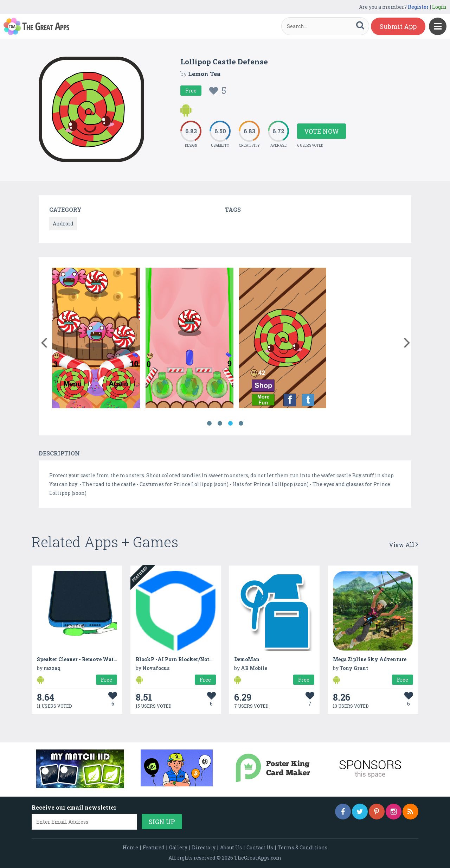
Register (418, 7)
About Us (231, 847)
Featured (154, 847)
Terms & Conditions (303, 847)
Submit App (398, 26)
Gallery (178, 847)
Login (439, 7)
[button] (44, 341)
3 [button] (230, 423)
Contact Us (260, 847)
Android (63, 224)
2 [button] (220, 423)
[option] (96, 339)
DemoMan (247, 659)
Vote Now (322, 131)
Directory (204, 847)
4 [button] (241, 423)
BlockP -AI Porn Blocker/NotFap (177, 659)
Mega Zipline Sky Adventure (370, 659)
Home (130, 847)
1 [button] (209, 423)
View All (404, 545)
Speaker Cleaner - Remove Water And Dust (90, 659)
